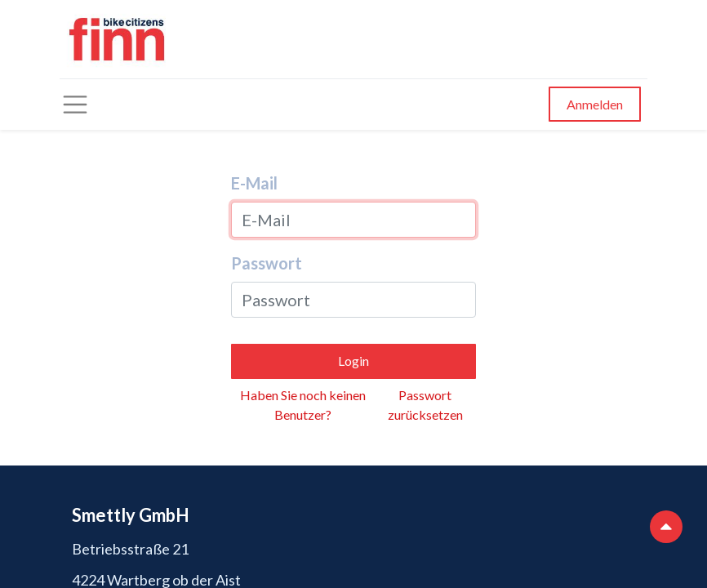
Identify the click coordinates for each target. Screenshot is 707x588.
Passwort (267, 263)
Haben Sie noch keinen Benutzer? (303, 405)
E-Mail (254, 183)
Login (353, 361)
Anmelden (595, 104)
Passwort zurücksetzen (425, 405)
